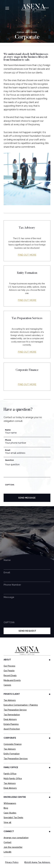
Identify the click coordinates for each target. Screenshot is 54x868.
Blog (6, 808)
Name (8, 430)
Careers (7, 685)
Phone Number (12, 585)
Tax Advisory (10, 700)
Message (9, 597)
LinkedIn (7, 852)
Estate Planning (11, 724)
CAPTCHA (10, 485)
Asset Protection (12, 729)
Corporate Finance (13, 744)
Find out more (27, 255)
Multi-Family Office (13, 779)
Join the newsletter (13, 847)
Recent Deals (10, 675)
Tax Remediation (12, 715)
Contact (46, 8)
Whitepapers (10, 803)
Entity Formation (12, 754)
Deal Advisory (10, 719)
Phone (8, 440)
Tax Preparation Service (15, 710)
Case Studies (10, 813)
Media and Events (12, 680)
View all (7, 822)
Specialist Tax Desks (13, 818)
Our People (9, 671)
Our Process (9, 666)
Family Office (10, 774)
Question (9, 460)
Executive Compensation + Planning (21, 705)
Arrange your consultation (16, 838)
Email (8, 450)
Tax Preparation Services (16, 759)
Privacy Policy (12, 862)
